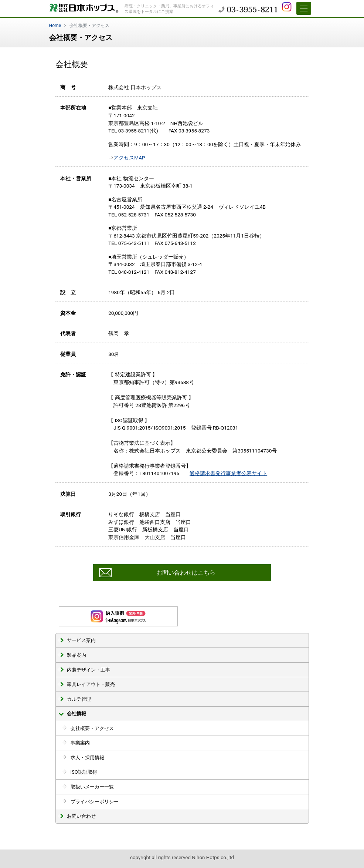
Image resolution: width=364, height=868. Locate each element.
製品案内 (76, 655)
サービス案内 (81, 640)
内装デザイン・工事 (89, 670)
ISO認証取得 (84, 772)
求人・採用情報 (87, 758)
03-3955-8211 (248, 9)
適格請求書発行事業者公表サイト (228, 473)
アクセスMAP (129, 158)
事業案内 (80, 743)
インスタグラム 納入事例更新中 (118, 616)
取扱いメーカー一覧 (92, 787)
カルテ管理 (79, 699)
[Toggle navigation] (304, 8)
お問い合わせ (81, 816)
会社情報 (76, 714)
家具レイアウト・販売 (91, 684)
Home (55, 26)
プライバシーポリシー (95, 802)
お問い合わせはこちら (186, 573)
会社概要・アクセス (92, 728)
